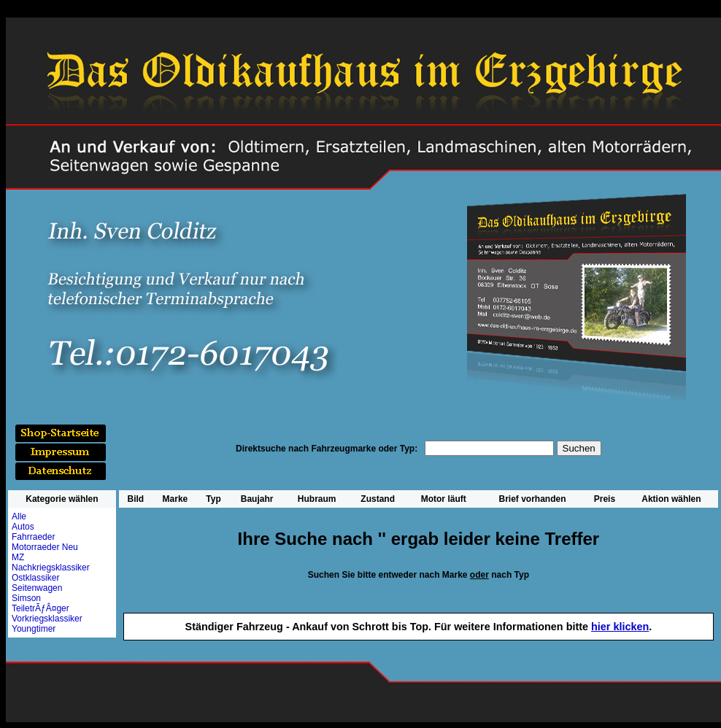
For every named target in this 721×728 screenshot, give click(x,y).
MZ (18, 557)
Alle (19, 516)
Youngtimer (34, 629)
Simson (26, 598)
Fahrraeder (33, 537)
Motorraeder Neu (45, 547)
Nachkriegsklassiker (51, 568)
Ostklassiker (35, 578)
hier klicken (620, 627)
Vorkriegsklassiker (47, 619)
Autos (23, 527)
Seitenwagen (37, 588)
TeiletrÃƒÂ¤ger (41, 608)
